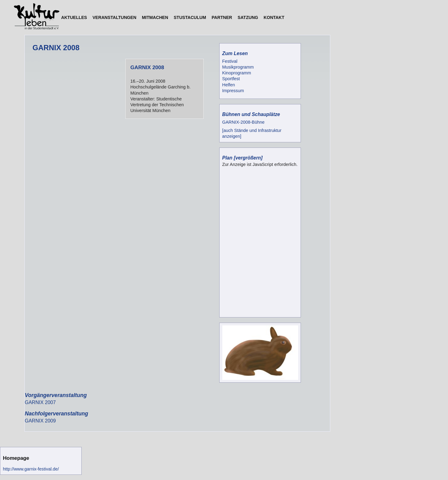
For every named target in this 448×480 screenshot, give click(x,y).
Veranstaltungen (114, 17)
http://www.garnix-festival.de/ (31, 469)
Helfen (229, 85)
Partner (222, 17)
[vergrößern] (248, 158)
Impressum (233, 91)
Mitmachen (155, 17)
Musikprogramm (238, 67)
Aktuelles (74, 17)
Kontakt (274, 17)
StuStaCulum (190, 17)
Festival (230, 61)
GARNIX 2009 (40, 421)
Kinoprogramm (237, 73)
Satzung (248, 17)
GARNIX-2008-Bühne (243, 122)
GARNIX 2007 (40, 402)
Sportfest (231, 79)
